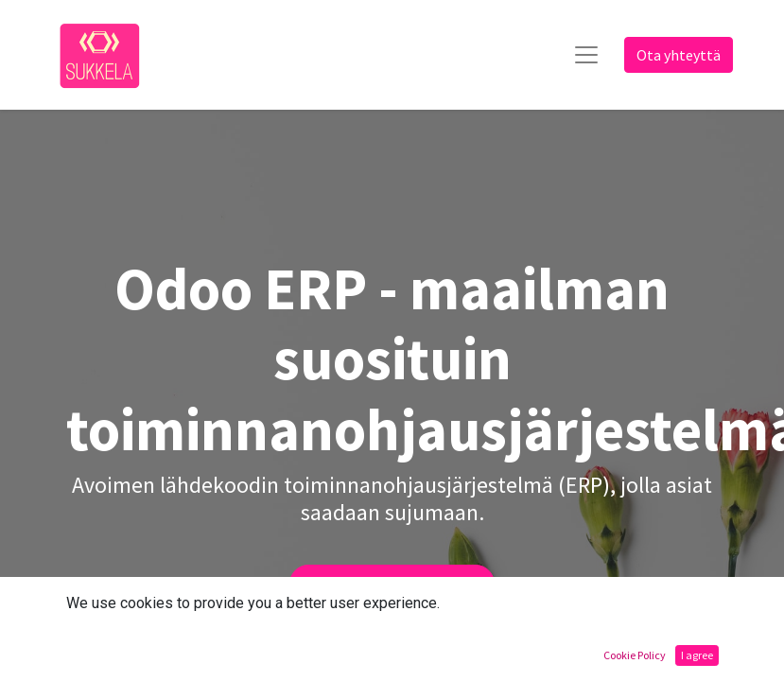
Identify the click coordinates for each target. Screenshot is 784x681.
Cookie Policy (635, 655)
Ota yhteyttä (679, 55)
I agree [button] (697, 655)
